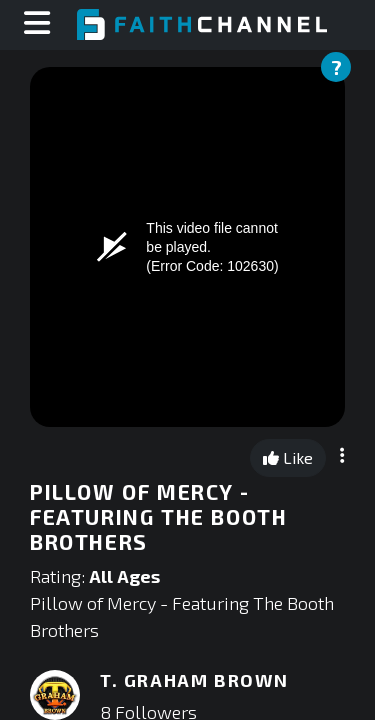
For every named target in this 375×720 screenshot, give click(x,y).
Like (288, 457)
